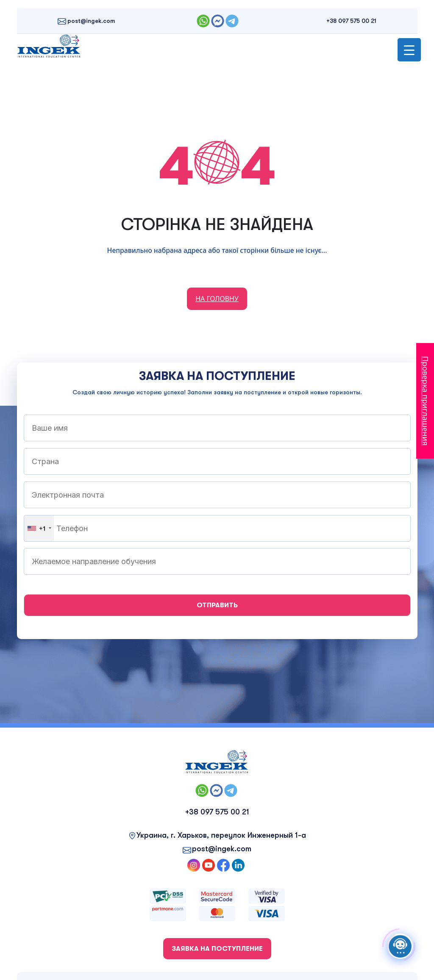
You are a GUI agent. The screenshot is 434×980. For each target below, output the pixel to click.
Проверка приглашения (426, 401)
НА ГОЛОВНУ (217, 299)
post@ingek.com (91, 21)
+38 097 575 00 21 (351, 21)
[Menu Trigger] (409, 50)
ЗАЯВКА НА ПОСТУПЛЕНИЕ (217, 949)
